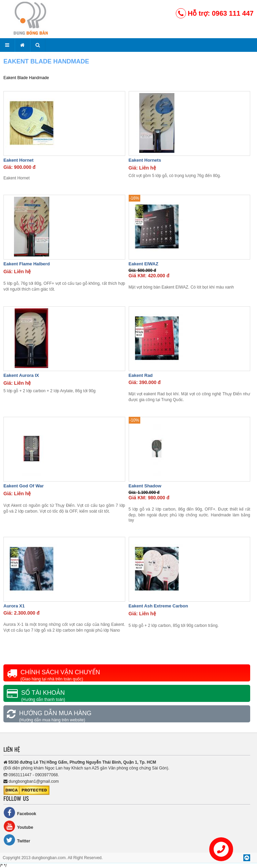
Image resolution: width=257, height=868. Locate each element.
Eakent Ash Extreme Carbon (158, 606)
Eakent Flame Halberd (27, 264)
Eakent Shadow (145, 486)
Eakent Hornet (18, 160)
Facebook (20, 813)
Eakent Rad (141, 375)
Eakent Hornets (145, 160)
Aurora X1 (14, 606)
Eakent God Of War (24, 486)
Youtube (18, 826)
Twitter (17, 840)
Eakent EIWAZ (144, 264)
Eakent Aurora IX (21, 375)
